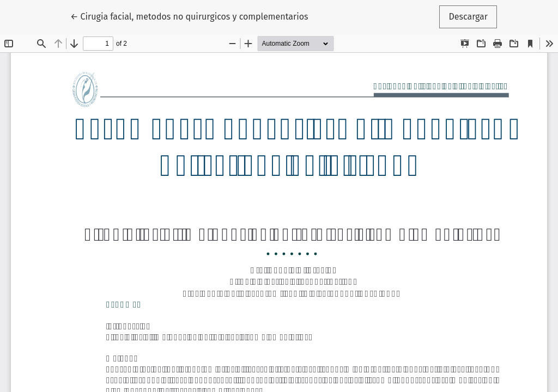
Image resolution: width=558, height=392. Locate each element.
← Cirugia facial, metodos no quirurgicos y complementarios (189, 16)
